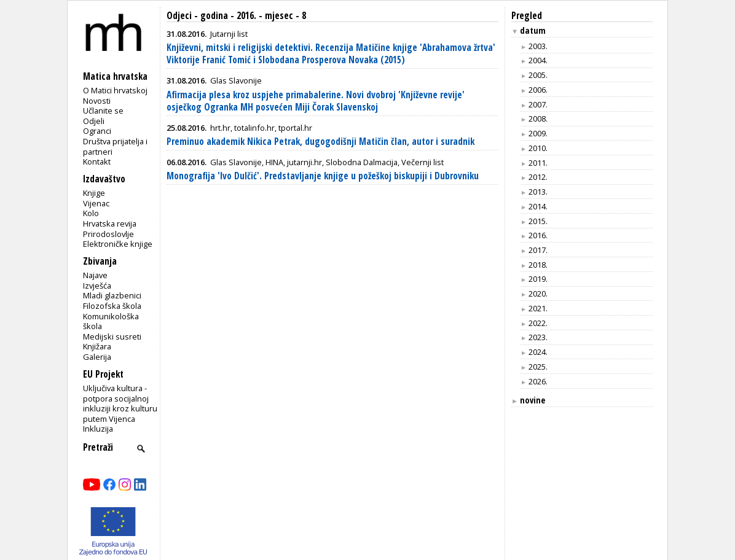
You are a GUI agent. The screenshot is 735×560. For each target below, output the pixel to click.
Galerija (97, 357)
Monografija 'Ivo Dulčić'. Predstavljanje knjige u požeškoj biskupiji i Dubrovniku (323, 176)
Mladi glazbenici (112, 295)
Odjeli (94, 121)
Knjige (94, 193)
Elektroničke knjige (118, 244)
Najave (95, 275)
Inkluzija (98, 429)
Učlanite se (103, 111)
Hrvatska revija (110, 224)
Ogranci (97, 131)
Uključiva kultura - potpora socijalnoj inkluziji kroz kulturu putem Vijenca (120, 403)
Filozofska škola (112, 306)
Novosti (97, 101)
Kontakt (97, 161)
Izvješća (97, 286)
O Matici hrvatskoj (115, 90)
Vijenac (96, 203)
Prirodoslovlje (108, 234)
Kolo (91, 213)
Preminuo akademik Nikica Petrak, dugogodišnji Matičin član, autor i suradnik (320, 142)
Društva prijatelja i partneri (115, 146)
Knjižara (97, 346)
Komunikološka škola (111, 321)
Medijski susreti (112, 336)
